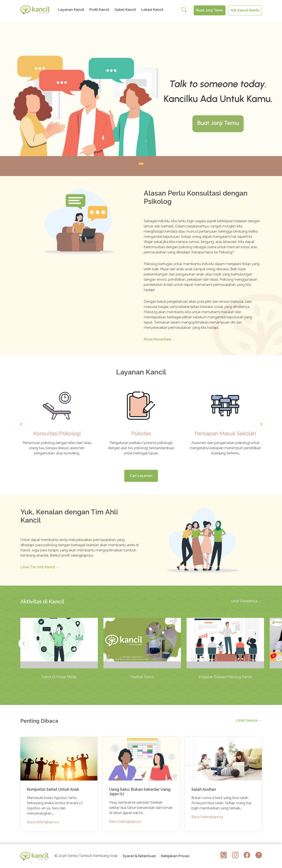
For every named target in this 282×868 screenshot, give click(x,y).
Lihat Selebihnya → (247, 601)
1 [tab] (141, 164)
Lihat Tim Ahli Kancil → (40, 567)
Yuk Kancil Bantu (245, 10)
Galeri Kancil (125, 10)
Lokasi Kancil (152, 10)
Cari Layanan (141, 476)
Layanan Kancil (71, 10)
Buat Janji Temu (210, 10)
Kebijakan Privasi (175, 856)
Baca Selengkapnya (43, 822)
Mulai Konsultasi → (160, 339)
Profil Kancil (99, 10)
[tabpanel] (141, 98)
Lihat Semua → (249, 720)
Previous (22, 424)
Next (261, 424)
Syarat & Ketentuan (139, 856)
